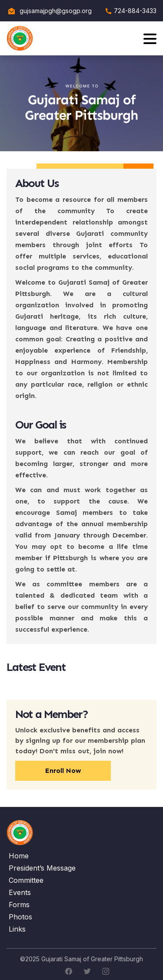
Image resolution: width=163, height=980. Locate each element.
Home (19, 856)
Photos (20, 917)
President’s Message (42, 868)
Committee (26, 880)
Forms (19, 905)
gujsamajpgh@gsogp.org (56, 11)
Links (17, 929)
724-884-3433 (135, 11)
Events (20, 892)
